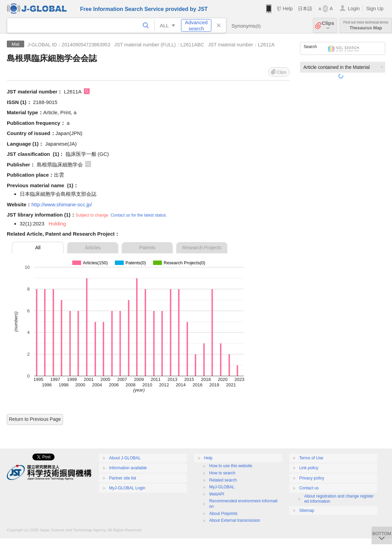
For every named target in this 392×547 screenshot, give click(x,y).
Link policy (309, 468)
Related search (223, 480)
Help (288, 9)
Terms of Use (311, 458)
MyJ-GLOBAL (222, 487)
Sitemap (307, 511)
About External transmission (235, 520)
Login (354, 9)
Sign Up (375, 9)
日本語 (305, 9)
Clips (328, 25)
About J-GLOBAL (125, 458)
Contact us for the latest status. (139, 215)
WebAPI (217, 494)
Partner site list (123, 478)
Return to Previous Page (35, 419)
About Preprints (223, 514)
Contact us (309, 488)
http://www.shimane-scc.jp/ (62, 204)
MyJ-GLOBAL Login (127, 488)
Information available (128, 468)
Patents (147, 248)
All (38, 248)
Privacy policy (312, 478)
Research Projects (202, 248)
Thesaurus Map (366, 25)
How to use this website (231, 466)
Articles (93, 248)
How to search (222, 473)
